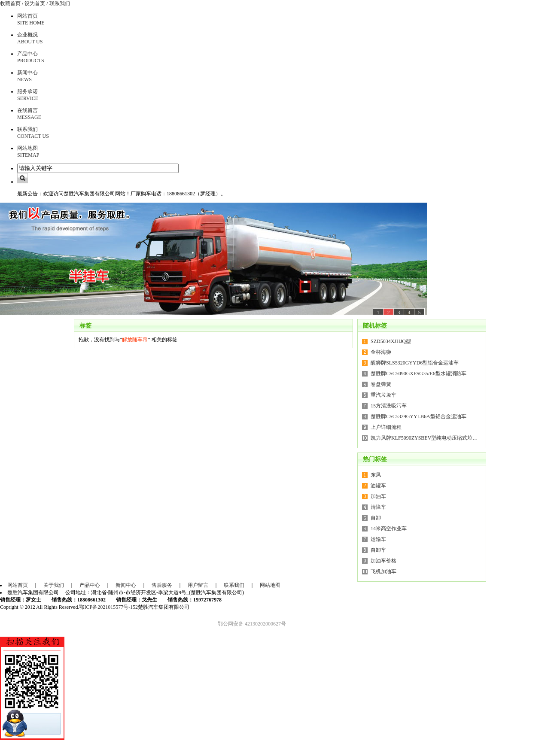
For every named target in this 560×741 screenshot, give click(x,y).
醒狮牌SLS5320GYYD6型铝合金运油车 (415, 363)
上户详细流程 (386, 427)
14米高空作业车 (389, 528)
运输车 (378, 539)
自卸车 (378, 550)
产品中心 (90, 585)
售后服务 (162, 585)
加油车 (378, 496)
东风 (376, 475)
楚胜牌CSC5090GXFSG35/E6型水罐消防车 (418, 374)
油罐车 (378, 486)
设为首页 (35, 3)
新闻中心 (126, 585)
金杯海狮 (381, 352)
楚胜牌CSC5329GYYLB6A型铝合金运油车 (418, 416)
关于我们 (54, 585)
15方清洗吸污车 (389, 406)
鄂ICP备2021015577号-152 (108, 607)
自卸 (376, 518)
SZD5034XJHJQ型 (391, 341)
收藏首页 (10, 3)
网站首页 (18, 585)
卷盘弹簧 (381, 384)
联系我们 (60, 3)
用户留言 (198, 585)
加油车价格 (383, 561)
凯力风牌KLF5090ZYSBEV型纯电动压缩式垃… (424, 438)
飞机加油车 (383, 571)
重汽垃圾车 (383, 395)
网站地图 (270, 585)
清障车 (378, 507)
